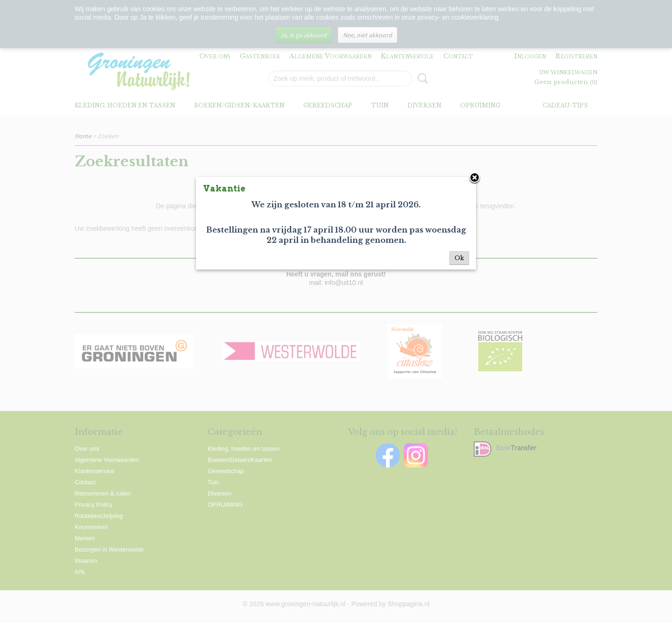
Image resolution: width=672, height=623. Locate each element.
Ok (459, 258)
